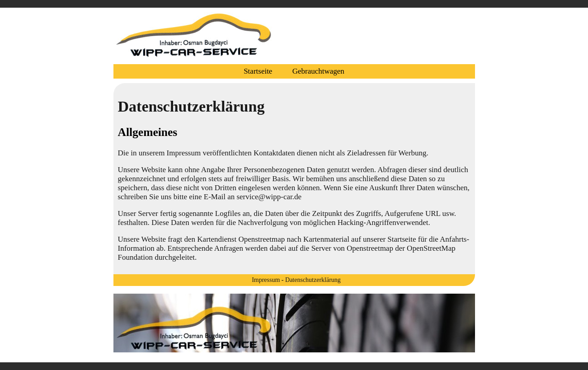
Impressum (266, 280)
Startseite (258, 71)
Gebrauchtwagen (318, 71)
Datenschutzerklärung (313, 280)
